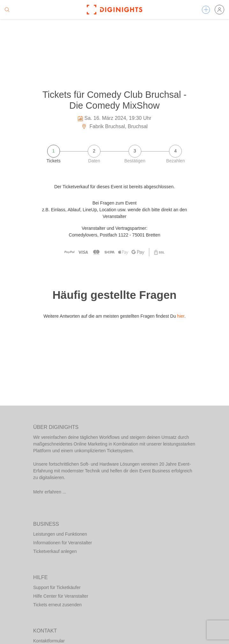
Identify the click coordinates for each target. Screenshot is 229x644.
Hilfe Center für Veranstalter (61, 596)
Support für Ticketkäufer (57, 587)
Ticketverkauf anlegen (55, 551)
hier (181, 316)
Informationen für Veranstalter (63, 543)
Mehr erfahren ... (50, 492)
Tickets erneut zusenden (57, 605)
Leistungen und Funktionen (60, 534)
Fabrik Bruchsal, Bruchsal (114, 126)
